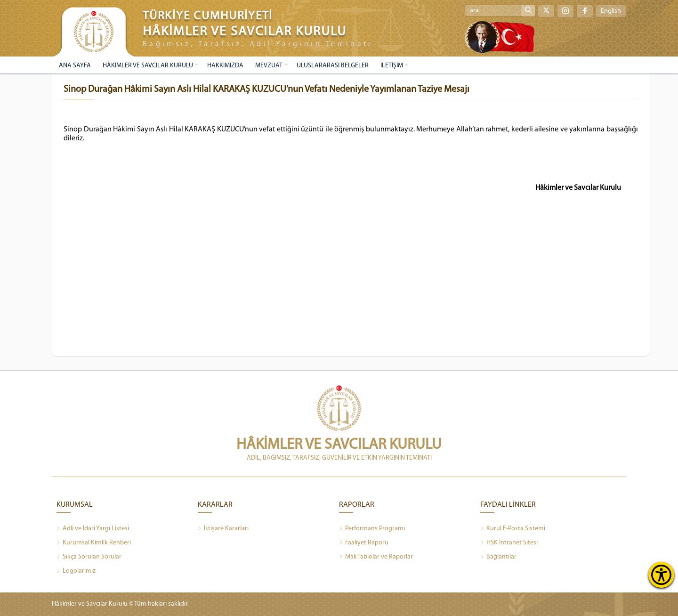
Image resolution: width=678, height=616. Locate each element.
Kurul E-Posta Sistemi (513, 529)
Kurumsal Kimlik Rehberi (94, 543)
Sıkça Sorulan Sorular (89, 557)
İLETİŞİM (392, 66)
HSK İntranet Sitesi (509, 543)
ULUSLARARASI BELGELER (333, 66)
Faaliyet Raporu (364, 543)
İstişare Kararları (223, 529)
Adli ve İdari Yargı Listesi (93, 529)
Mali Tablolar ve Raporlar (376, 557)
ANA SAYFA (75, 66)
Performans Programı (372, 529)
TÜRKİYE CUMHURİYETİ (208, 16)
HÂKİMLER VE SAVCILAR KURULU (148, 66)
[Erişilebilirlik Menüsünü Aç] (661, 575)
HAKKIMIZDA (225, 66)
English (611, 11)
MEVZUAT (269, 66)
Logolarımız (76, 571)
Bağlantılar (498, 557)
